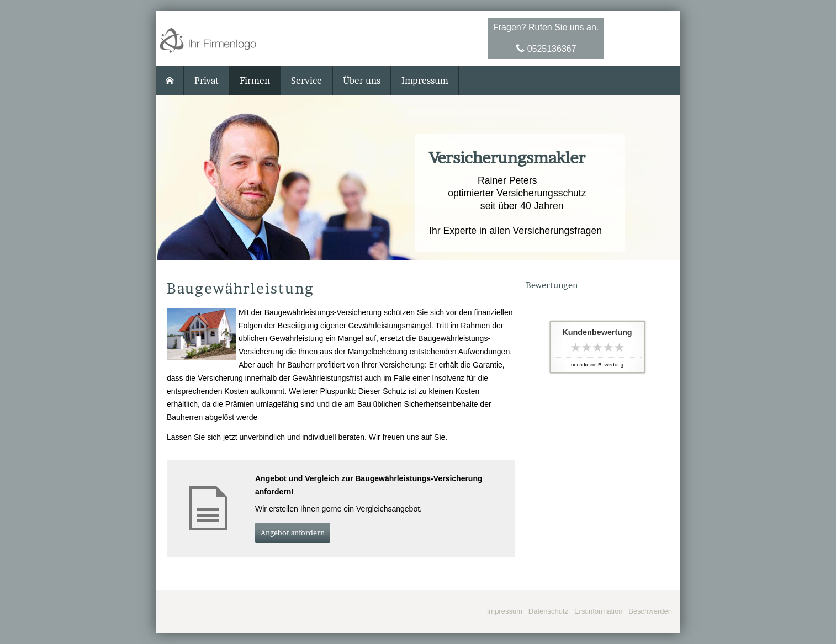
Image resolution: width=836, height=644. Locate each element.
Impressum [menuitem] (425, 81)
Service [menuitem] (306, 81)
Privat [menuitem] (207, 81)
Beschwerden (650, 611)
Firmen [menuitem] (255, 81)
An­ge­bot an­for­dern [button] (293, 533)
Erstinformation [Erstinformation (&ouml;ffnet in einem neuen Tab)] (598, 611)
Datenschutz (548, 611)
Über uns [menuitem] (362, 81)
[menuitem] (170, 81)
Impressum (505, 611)
